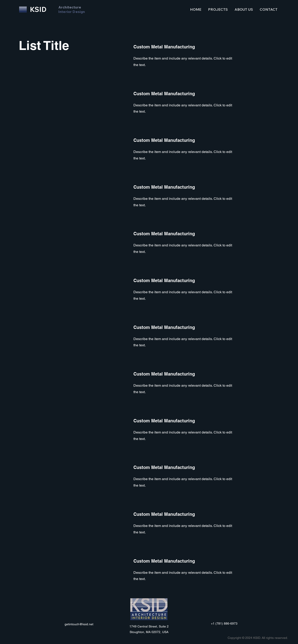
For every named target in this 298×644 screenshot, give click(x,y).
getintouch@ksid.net (79, 624)
